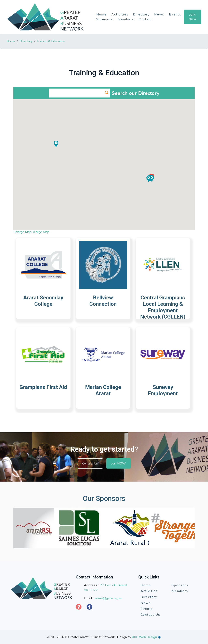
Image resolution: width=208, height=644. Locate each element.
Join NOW (119, 463)
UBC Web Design (144, 637)
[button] (152, 179)
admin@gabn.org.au (108, 598)
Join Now (193, 17)
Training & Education (51, 41)
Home (101, 14)
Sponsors (105, 19)
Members (126, 19)
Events (175, 14)
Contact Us (90, 463)
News (159, 14)
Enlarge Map (22, 232)
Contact (145, 19)
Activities (120, 14)
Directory (141, 14)
